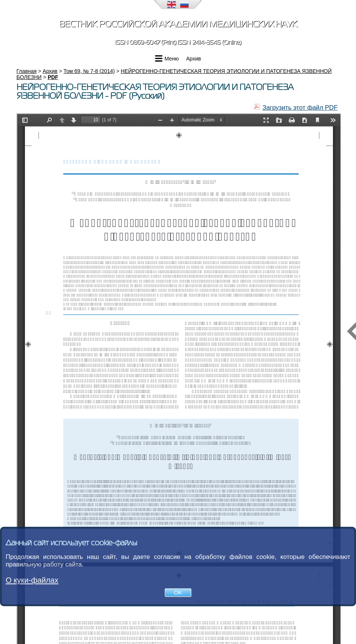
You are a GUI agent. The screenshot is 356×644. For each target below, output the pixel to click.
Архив (194, 59)
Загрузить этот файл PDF (300, 108)
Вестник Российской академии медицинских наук (178, 24)
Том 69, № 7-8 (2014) (89, 71)
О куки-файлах (32, 580)
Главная (27, 71)
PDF (53, 77)
